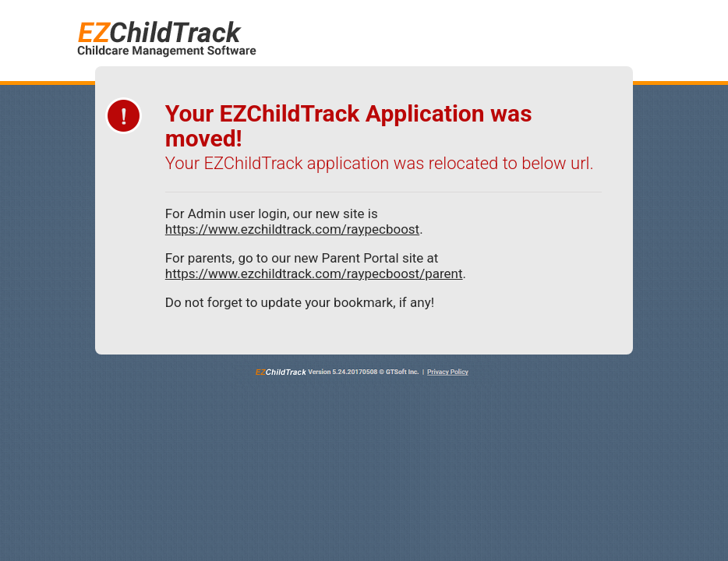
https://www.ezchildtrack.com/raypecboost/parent (314, 273)
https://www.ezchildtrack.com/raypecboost (292, 229)
